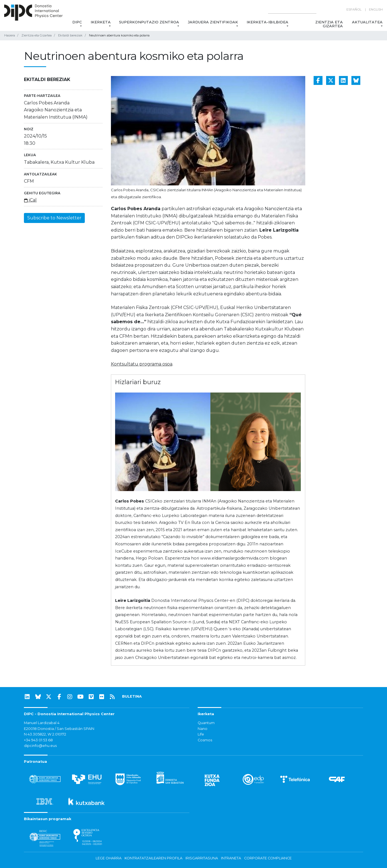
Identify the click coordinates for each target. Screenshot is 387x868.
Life (201, 734)
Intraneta (231, 858)
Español (354, 9)
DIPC (77, 22)
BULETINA (132, 696)
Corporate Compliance (268, 858)
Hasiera (10, 35)
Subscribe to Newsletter (54, 218)
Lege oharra (109, 858)
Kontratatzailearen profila (153, 858)
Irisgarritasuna (202, 858)
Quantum (206, 723)
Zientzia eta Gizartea (329, 24)
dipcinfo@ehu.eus (40, 746)
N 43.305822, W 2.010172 (45, 734)
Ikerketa (101, 22)
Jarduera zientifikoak (213, 22)
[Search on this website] (292, 10)
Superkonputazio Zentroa (149, 22)
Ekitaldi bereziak (70, 35)
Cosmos (205, 740)
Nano (203, 729)
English (376, 9)
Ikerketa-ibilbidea (267, 22)
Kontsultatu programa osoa (142, 364)
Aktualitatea (367, 22)
